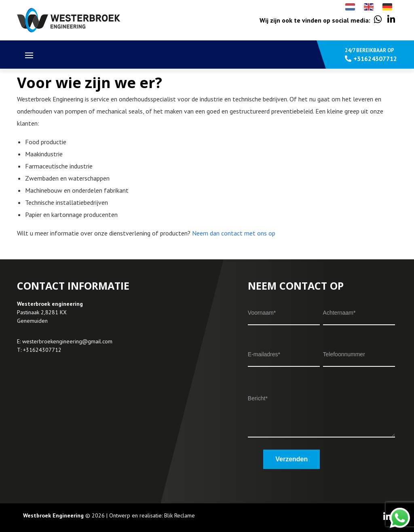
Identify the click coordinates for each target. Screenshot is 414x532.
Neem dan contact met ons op (234, 233)
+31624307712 (42, 350)
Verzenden (291, 459)
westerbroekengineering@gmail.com (67, 341)
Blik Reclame (180, 515)
